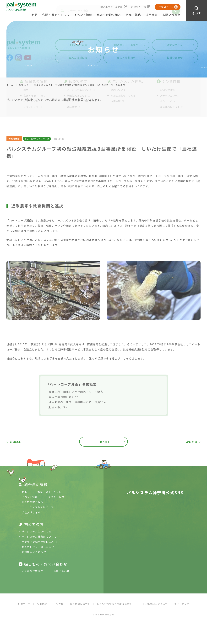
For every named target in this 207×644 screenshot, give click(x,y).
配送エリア (24, 604)
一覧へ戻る (103, 442)
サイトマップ (182, 604)
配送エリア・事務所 (112, 7)
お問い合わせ (171, 15)
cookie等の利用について (153, 604)
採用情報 (152, 15)
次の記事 (192, 442)
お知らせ (24, 85)
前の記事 (15, 442)
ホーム (10, 85)
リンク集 (59, 604)
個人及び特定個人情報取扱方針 (114, 604)
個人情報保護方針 (80, 604)
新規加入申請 (138, 7)
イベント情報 (83, 15)
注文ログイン (166, 7)
